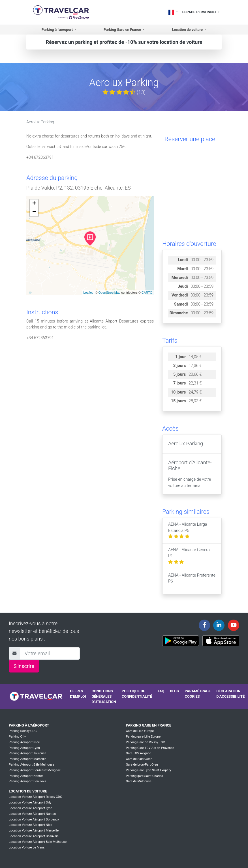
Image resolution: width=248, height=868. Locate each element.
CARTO (147, 293)
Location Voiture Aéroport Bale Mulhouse (38, 842)
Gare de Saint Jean (139, 759)
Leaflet (88, 293)
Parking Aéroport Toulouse (27, 753)
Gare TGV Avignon (138, 753)
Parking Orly (17, 737)
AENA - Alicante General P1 (189, 556)
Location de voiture (28, 791)
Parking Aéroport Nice (24, 742)
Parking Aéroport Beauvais (27, 781)
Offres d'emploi (78, 694)
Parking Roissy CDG (23, 731)
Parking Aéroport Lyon (24, 748)
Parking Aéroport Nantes (26, 776)
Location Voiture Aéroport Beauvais (34, 836)
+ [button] (34, 204)
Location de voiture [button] (188, 30)
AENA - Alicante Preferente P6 (192, 581)
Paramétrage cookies (198, 694)
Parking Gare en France (148, 725)
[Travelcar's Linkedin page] (219, 625)
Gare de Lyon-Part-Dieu (142, 765)
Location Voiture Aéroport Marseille (34, 831)
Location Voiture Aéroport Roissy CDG (36, 797)
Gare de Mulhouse (138, 781)
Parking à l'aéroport (29, 725)
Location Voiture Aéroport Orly (30, 803)
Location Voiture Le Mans (27, 847)
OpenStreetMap (109, 293)
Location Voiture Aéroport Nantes (32, 814)
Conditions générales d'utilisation (104, 696)
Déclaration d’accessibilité (230, 694)
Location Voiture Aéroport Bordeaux (34, 819)
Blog (174, 691)
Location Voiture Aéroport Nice (30, 825)
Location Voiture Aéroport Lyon (31, 808)
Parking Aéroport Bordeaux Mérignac (35, 770)
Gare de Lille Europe (140, 731)
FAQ (161, 691)
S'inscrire (24, 666)
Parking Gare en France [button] (123, 30)
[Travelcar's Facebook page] (204, 625)
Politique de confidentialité (137, 694)
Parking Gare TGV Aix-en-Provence (150, 748)
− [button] (34, 212)
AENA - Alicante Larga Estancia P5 (188, 530)
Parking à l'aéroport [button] (58, 30)
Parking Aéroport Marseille (27, 759)
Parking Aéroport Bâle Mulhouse (32, 765)
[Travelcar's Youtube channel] (234, 625)
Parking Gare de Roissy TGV (145, 742)
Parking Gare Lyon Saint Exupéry (148, 770)
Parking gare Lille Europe (143, 737)
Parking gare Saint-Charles (144, 776)
